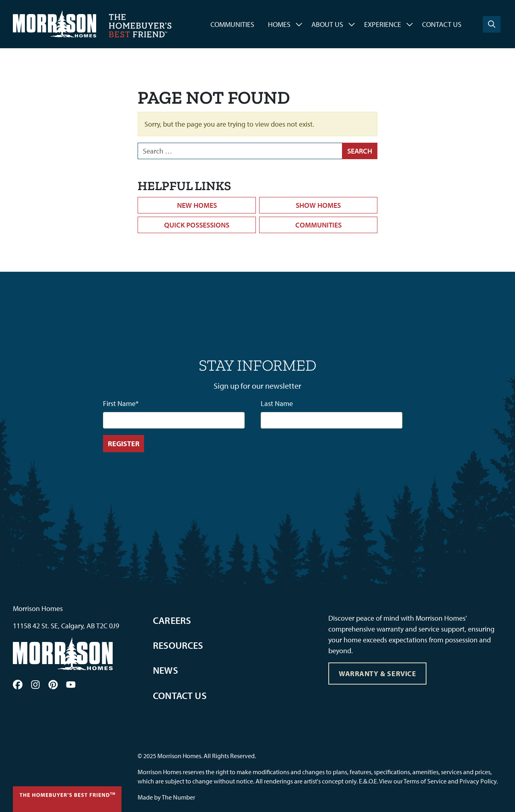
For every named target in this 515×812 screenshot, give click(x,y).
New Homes (197, 205)
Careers (172, 620)
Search (360, 151)
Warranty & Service (378, 674)
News (165, 670)
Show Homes (318, 205)
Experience (383, 24)
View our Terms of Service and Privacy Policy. (438, 781)
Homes (279, 24)
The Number (178, 797)
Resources (178, 645)
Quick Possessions (197, 225)
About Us (327, 24)
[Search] (492, 24)
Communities (232, 24)
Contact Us (442, 24)
